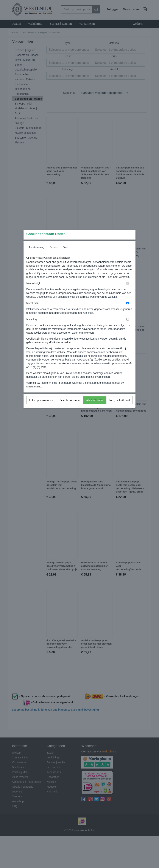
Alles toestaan (94, 407)
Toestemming (36, 254)
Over (66, 254)
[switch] (128, 291)
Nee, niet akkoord (120, 407)
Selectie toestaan (70, 407)
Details (53, 254)
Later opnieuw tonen (41, 407)
